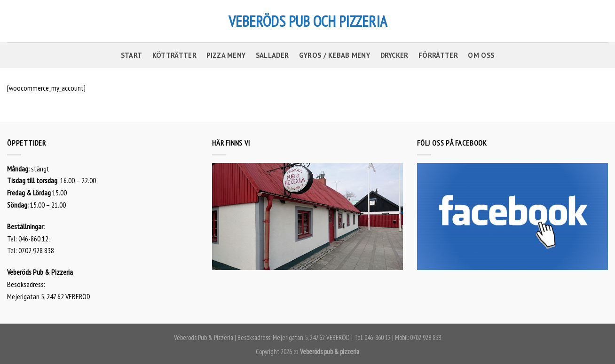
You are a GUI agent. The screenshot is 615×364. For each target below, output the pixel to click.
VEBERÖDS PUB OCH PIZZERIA (308, 21)
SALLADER (272, 55)
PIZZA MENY (226, 55)
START (131, 55)
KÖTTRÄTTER (174, 55)
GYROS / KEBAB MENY (335, 55)
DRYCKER (394, 55)
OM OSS (481, 55)
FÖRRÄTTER (438, 55)
